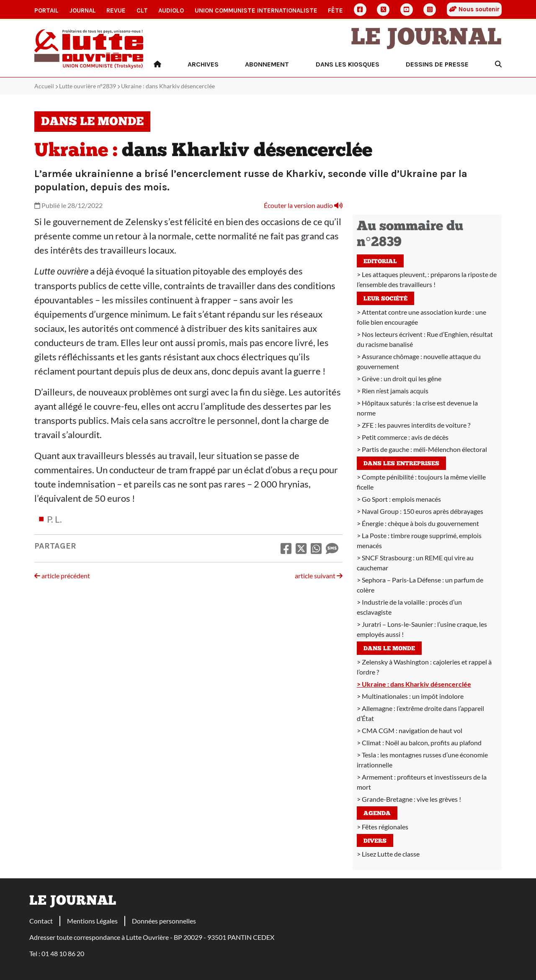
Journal (83, 10)
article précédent (62, 576)
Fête (335, 10)
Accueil (44, 86)
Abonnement (267, 64)
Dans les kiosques (348, 64)
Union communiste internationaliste (256, 10)
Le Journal (426, 38)
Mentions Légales (92, 921)
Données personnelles (164, 921)
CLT (142, 10)
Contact (41, 921)
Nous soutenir (474, 9)
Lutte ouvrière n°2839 (88, 86)
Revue (116, 10)
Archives (203, 64)
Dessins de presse (437, 64)
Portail (46, 10)
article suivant (319, 576)
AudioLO (171, 10)
